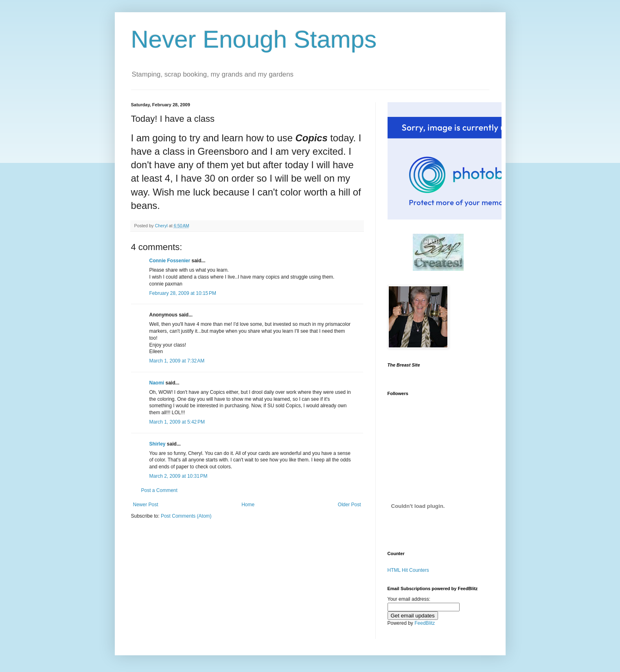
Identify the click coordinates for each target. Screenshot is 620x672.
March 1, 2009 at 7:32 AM (177, 361)
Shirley (158, 444)
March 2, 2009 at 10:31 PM (179, 476)
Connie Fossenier (170, 261)
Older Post (349, 505)
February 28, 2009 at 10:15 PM (183, 293)
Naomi (157, 383)
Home (248, 505)
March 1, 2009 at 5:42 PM (177, 422)
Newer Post (146, 505)
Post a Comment (159, 490)
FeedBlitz (425, 623)
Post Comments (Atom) (186, 516)
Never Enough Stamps (254, 39)
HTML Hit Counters (408, 570)
